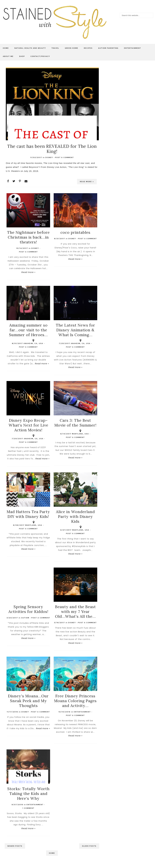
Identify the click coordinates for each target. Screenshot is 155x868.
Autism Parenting (108, 48)
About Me (8, 56)
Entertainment (133, 48)
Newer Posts (15, 846)
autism (25, 618)
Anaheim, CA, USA (33, 342)
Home (6, 48)
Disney (49, 157)
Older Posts (89, 846)
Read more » (87, 182)
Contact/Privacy (40, 56)
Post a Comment (64, 157)
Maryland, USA (80, 432)
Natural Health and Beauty (30, 48)
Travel (55, 48)
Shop (22, 56)
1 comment (28, 808)
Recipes (88, 48)
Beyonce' (34, 167)
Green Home (72, 48)
